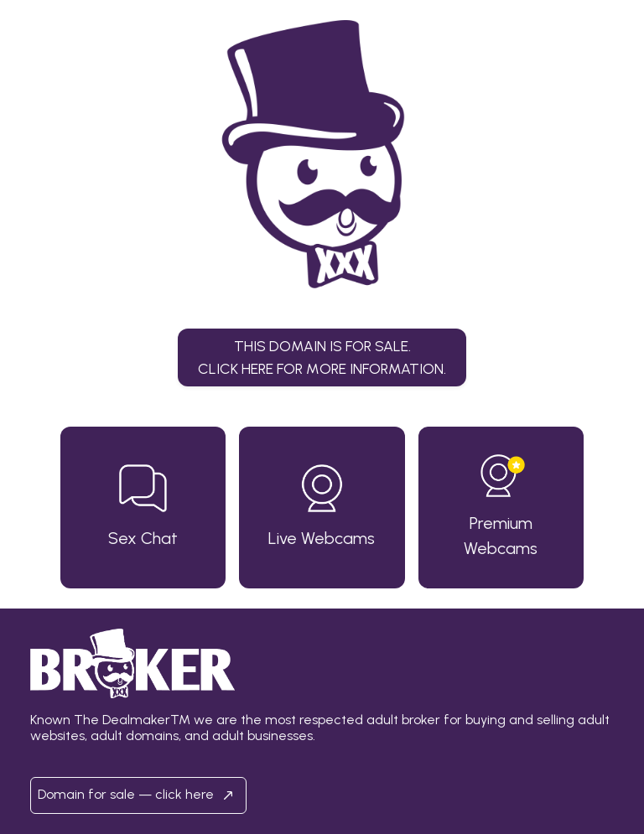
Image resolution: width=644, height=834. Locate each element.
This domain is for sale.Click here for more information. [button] (322, 357)
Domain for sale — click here (138, 795)
